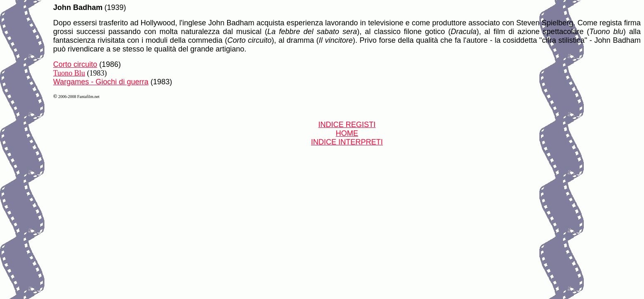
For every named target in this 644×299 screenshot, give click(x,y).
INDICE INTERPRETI (347, 142)
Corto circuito (75, 64)
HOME (347, 133)
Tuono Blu (69, 73)
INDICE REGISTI (347, 125)
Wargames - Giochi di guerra (101, 82)
